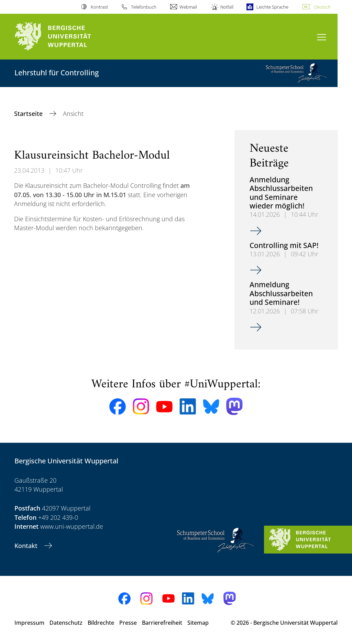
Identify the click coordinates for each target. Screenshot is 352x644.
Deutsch (322, 7)
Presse (128, 623)
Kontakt (27, 546)
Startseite (29, 114)
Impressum (29, 623)
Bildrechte (101, 623)
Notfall (227, 7)
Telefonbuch (144, 7)
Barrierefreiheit (162, 623)
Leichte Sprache (272, 7)
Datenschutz (66, 623)
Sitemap (198, 623)
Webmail (188, 7)
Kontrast (99, 7)
